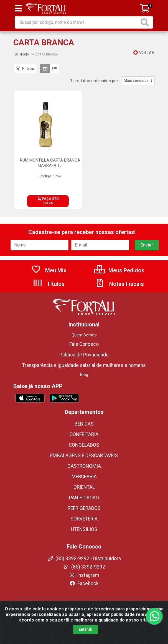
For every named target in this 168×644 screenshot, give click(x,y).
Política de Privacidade (84, 350)
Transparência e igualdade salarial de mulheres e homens (84, 361)
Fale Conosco (84, 339)
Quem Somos (84, 330)
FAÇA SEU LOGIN (48, 199)
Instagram (84, 570)
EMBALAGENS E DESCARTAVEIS (84, 451)
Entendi (86, 639)
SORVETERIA (84, 514)
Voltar (144, 53)
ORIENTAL (84, 482)
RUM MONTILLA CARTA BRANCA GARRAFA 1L (50, 163)
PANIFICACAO (84, 493)
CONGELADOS (84, 440)
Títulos (49, 279)
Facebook (84, 579)
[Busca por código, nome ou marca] (77, 22)
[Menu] (18, 8)
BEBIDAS (84, 419)
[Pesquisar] (146, 22)
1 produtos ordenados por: (95, 81)
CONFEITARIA (84, 430)
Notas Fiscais (119, 279)
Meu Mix (49, 266)
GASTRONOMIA (84, 461)
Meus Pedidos (119, 266)
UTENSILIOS (84, 525)
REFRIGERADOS (84, 504)
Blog (84, 370)
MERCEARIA (84, 472)
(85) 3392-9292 (84, 562)
